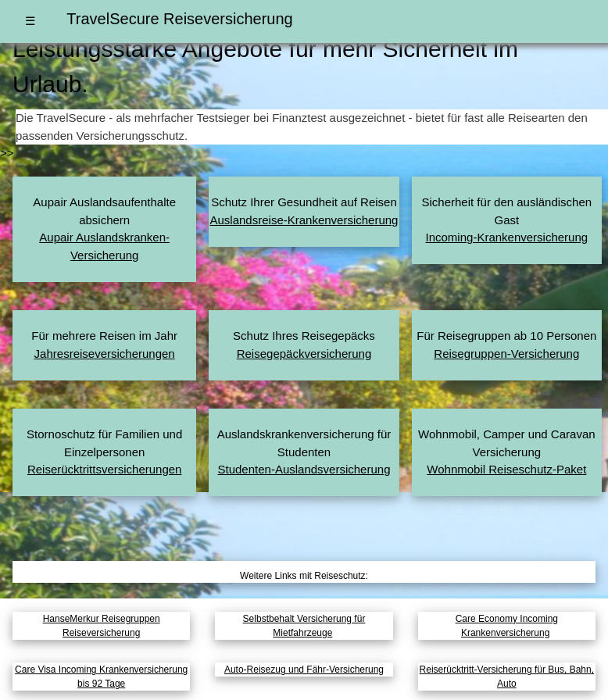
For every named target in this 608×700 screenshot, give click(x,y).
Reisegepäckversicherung (304, 354)
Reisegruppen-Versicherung (506, 354)
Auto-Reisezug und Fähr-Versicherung (304, 670)
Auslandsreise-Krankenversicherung (304, 220)
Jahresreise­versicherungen (105, 354)
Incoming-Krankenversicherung (507, 237)
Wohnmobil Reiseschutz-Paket (506, 469)
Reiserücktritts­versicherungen (105, 469)
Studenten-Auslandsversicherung (304, 469)
